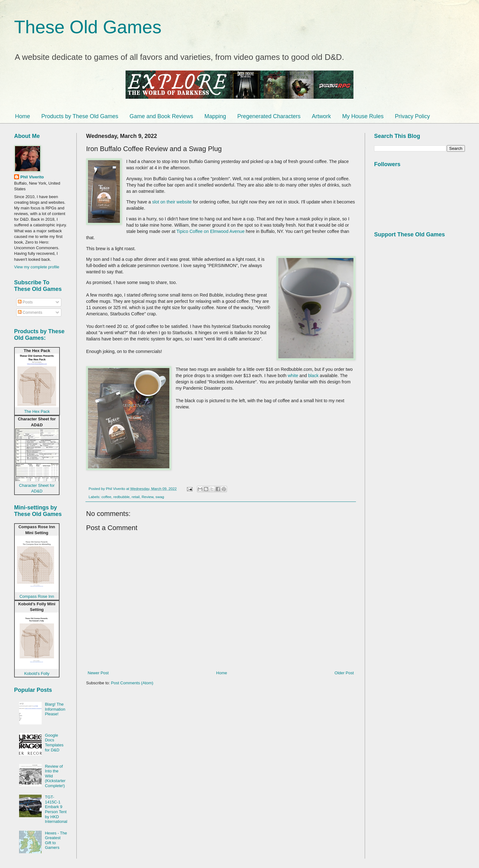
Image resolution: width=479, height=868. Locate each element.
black (313, 376)
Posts (25, 302)
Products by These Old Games (80, 116)
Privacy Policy (412, 116)
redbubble (121, 497)
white (293, 376)
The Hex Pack (37, 411)
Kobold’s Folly (37, 673)
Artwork (321, 116)
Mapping (215, 116)
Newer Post (98, 673)
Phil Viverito (32, 177)
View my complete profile (37, 267)
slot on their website (172, 202)
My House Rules (363, 116)
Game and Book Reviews (161, 116)
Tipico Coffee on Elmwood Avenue (211, 231)
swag (160, 497)
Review (147, 497)
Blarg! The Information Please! (55, 709)
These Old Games (88, 27)
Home (23, 116)
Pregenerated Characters (269, 116)
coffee (106, 497)
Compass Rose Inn (37, 596)
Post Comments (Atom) (132, 683)
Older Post (344, 673)
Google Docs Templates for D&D (54, 743)
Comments (30, 312)
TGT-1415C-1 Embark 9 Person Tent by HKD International (56, 809)
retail (136, 497)
